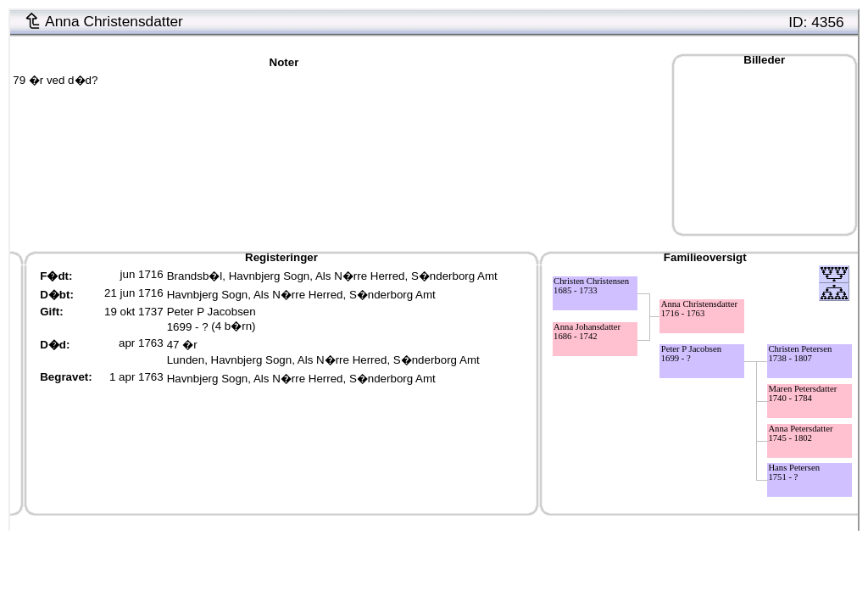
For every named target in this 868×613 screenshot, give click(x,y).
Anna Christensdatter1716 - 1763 (699, 309)
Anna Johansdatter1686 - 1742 (587, 332)
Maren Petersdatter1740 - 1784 (802, 393)
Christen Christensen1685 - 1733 (591, 286)
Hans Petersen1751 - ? (794, 472)
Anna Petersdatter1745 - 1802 (800, 433)
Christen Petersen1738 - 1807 (800, 354)
